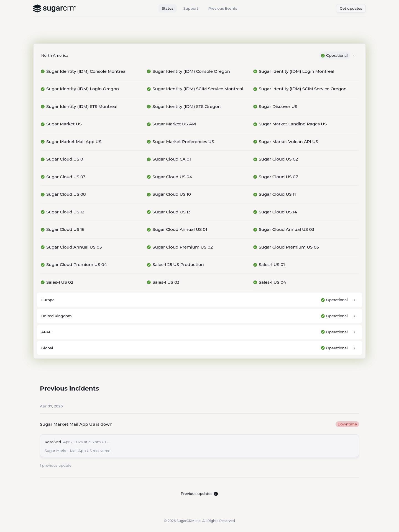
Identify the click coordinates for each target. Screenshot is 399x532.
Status (168, 8)
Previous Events (222, 8)
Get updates (351, 8)
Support (191, 8)
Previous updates (199, 494)
